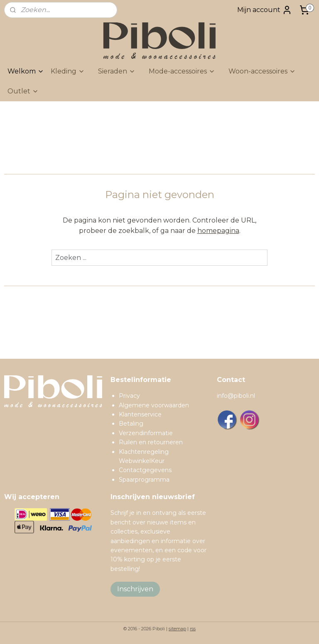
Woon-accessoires (262, 71)
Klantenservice (140, 414)
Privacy (129, 396)
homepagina (218, 231)
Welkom (26, 71)
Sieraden (117, 71)
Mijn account (265, 10)
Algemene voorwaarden (154, 405)
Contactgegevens (145, 470)
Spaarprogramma (144, 480)
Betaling (131, 424)
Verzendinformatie (146, 433)
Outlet (23, 91)
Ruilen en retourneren (151, 442)
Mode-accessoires (182, 71)
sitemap (177, 629)
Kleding (68, 71)
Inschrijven (135, 589)
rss (193, 629)
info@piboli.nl (236, 396)
